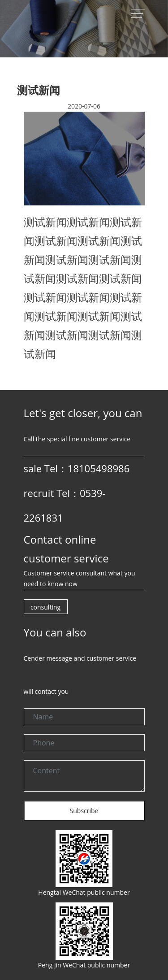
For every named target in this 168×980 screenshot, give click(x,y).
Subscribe (84, 811)
